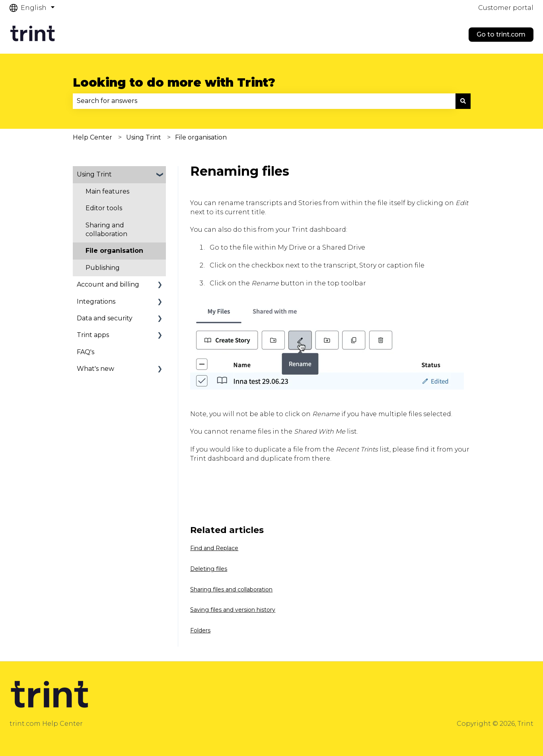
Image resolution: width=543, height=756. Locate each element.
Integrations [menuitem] (96, 301)
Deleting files (209, 569)
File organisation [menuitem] (114, 251)
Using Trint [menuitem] (94, 174)
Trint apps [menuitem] (93, 335)
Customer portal (506, 8)
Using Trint (144, 137)
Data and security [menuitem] (105, 318)
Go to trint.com (501, 34)
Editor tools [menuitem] (104, 208)
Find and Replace (214, 548)
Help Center (92, 137)
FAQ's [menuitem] (86, 352)
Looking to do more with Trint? (174, 82)
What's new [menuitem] (95, 369)
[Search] (463, 101)
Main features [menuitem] (107, 191)
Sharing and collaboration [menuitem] (106, 230)
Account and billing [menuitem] (108, 284)
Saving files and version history (233, 610)
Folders (200, 630)
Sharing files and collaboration (231, 589)
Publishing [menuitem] (103, 268)
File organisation (201, 137)
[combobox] (264, 101)
